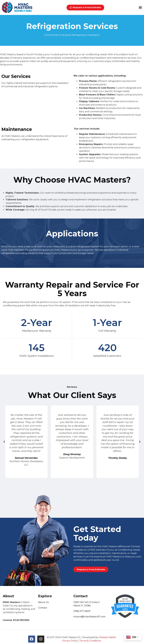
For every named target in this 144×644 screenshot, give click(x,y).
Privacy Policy (70, 641)
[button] (140, 8)
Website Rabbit (107, 637)
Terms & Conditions (90, 641)
